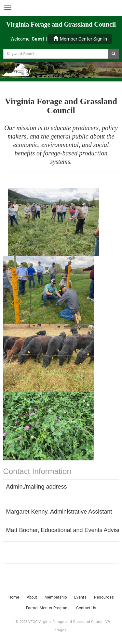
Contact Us (86, 608)
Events (80, 597)
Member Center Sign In (80, 39)
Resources (104, 597)
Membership (56, 597)
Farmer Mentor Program (47, 608)
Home (14, 597)
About (32, 597)
